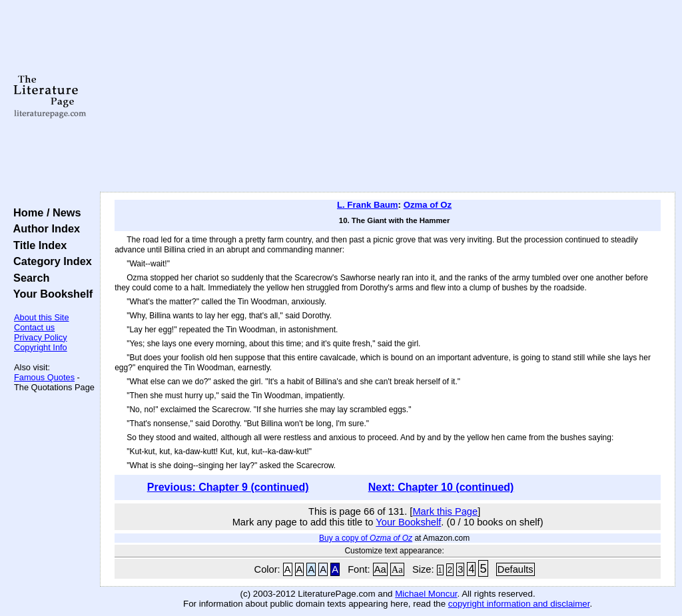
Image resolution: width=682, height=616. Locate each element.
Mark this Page (445, 511)
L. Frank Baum (368, 205)
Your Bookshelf (50, 294)
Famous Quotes (44, 377)
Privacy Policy (41, 337)
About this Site (42, 317)
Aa (380, 569)
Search (28, 278)
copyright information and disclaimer (519, 604)
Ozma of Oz (428, 205)
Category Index (50, 261)
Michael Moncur (426, 594)
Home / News (44, 212)
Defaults (515, 569)
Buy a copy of (366, 538)
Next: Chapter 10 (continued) (441, 487)
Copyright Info (41, 347)
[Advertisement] (388, 97)
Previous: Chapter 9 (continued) (228, 487)
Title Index (37, 245)
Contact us (34, 327)
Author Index (44, 228)
